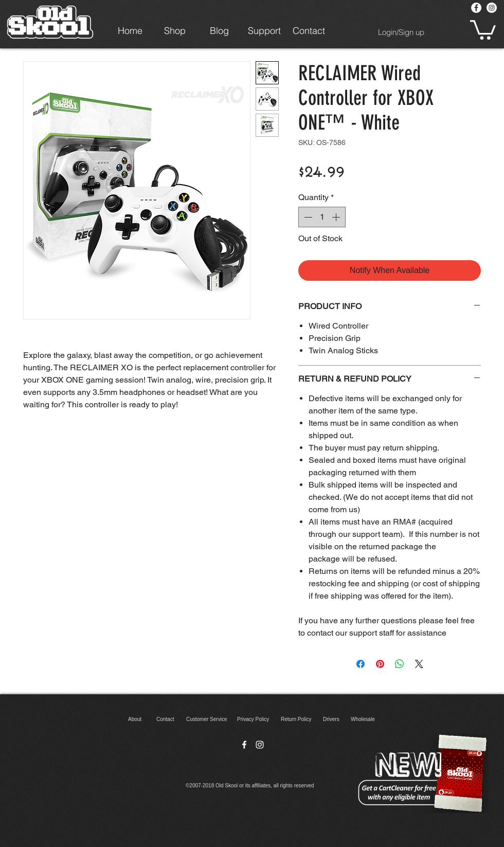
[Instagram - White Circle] (492, 8)
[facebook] (244, 745)
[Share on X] (419, 664)
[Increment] (337, 217)
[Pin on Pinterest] (380, 664)
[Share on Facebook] (361, 664)
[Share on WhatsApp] (400, 664)
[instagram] (260, 745)
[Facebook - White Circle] (476, 8)
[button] (483, 29)
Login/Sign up (401, 32)
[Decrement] (307, 217)
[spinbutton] (322, 217)
